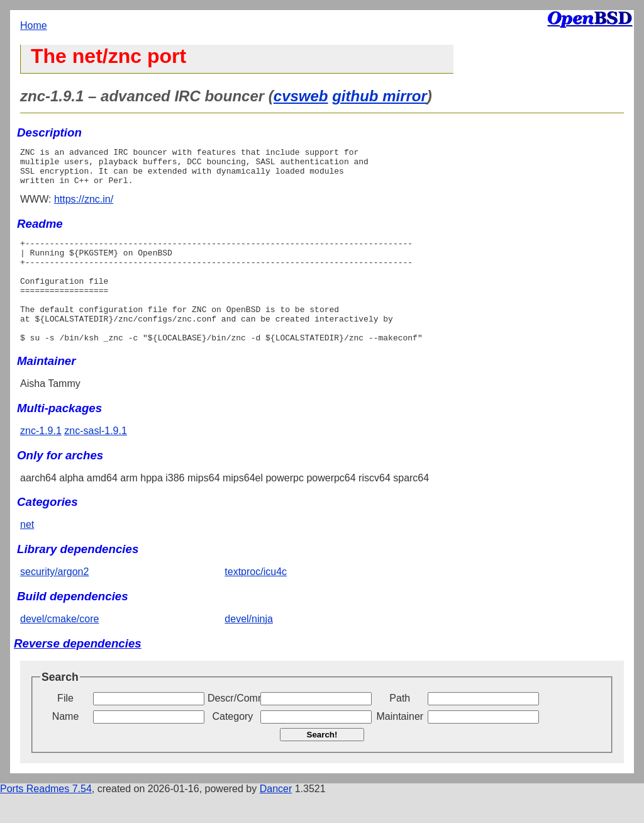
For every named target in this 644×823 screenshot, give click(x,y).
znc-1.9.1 (41, 459)
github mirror (380, 96)
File (65, 726)
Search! (322, 763)
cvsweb (301, 96)
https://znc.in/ (84, 207)
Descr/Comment (233, 726)
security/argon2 (54, 600)
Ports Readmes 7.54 (46, 817)
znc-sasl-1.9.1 (96, 459)
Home (34, 25)
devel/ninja (249, 647)
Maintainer (400, 745)
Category (232, 745)
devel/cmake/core (59, 647)
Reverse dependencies (78, 672)
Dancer (276, 817)
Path (400, 726)
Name (66, 745)
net (27, 553)
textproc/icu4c (256, 600)
